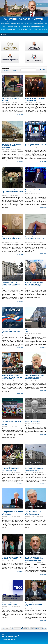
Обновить (43, 70)
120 (7, 628)
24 (3, 628)
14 (25, 628)
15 (27, 628)
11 (18, 628)
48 (5, 628)
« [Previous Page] (11, 628)
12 (20, 628)
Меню (2, 34)
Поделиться (44, 628)
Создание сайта (6, 639)
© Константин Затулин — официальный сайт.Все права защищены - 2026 (14, 636)
